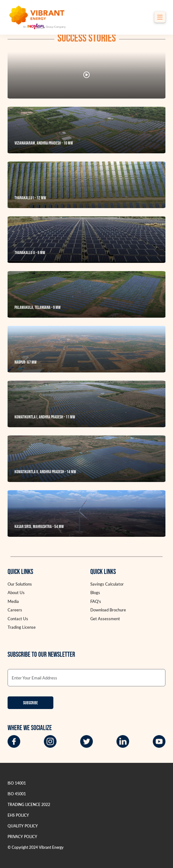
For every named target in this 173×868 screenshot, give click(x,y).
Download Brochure (108, 610)
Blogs (95, 593)
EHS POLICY (18, 815)
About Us (16, 593)
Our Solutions (20, 584)
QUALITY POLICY (23, 826)
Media (13, 601)
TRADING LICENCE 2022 (29, 805)
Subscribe (30, 703)
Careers (15, 610)
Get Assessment (105, 619)
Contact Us (18, 619)
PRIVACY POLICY (22, 837)
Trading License (22, 627)
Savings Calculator (107, 584)
